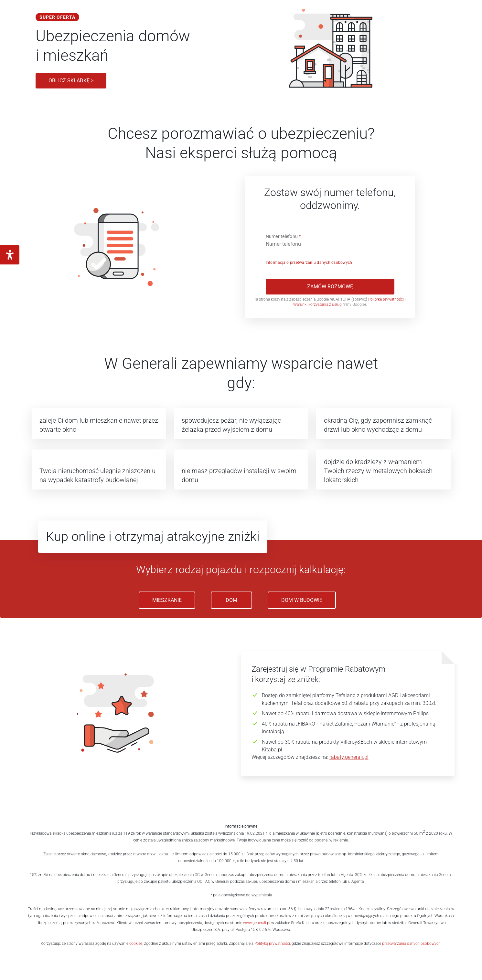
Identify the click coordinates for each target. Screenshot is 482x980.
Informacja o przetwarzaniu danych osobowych (309, 263)
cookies (136, 944)
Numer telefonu (283, 236)
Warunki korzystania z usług (317, 304)
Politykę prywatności (386, 299)
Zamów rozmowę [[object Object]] (330, 287)
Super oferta (57, 17)
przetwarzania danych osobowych (411, 944)
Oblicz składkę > (71, 81)
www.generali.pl (257, 923)
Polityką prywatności (272, 944)
